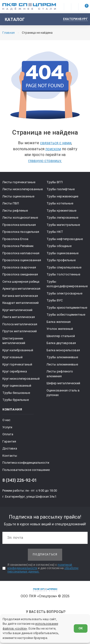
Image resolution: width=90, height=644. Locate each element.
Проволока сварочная (19, 267)
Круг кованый (12, 357)
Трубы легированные (62, 218)
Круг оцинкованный (17, 386)
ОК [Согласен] (81, 628)
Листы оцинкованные (18, 196)
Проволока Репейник (18, 246)
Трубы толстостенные (63, 274)
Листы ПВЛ (11, 203)
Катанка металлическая (20, 296)
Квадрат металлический (21, 303)
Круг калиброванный (18, 350)
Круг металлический (17, 310)
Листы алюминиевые (62, 364)
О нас (6, 420)
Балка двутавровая (61, 343)
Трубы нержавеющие (62, 196)
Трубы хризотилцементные (67, 308)
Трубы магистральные (63, 225)
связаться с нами (56, 143)
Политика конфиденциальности (26, 463)
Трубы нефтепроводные (65, 239)
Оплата (8, 434)
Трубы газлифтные (61, 189)
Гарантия (9, 441)
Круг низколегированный (21, 379)
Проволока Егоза (15, 239)
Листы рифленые (15, 211)
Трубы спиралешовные (64, 267)
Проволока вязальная (19, 225)
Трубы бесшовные (16, 393)
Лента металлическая (19, 317)
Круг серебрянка (15, 371)
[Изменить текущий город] (73, 19)
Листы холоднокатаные (20, 218)
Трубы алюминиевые (62, 357)
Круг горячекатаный (17, 364)
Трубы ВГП (55, 182)
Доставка (10, 448)
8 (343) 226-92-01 (20, 480)
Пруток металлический (20, 331)
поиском (53, 149)
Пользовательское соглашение (26, 470)
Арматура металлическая (21, 289)
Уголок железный (60, 329)
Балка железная (59, 322)
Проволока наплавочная (21, 253)
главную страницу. (45, 161)
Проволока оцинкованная (22, 260)
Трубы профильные (61, 260)
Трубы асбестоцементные (66, 315)
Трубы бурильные (16, 400)
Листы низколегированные (23, 189)
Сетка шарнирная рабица (21, 282)
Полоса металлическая (20, 324)
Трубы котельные (60, 203)
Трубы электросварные (64, 293)
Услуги (7, 427)
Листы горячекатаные (19, 182)
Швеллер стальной (61, 336)
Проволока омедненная (20, 274)
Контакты (10, 456)
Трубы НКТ (55, 232)
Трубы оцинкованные (63, 253)
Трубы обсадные (59, 246)
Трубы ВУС (55, 300)
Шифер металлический (63, 383)
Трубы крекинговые (61, 211)
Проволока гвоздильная (21, 232)
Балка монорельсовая (63, 350)
